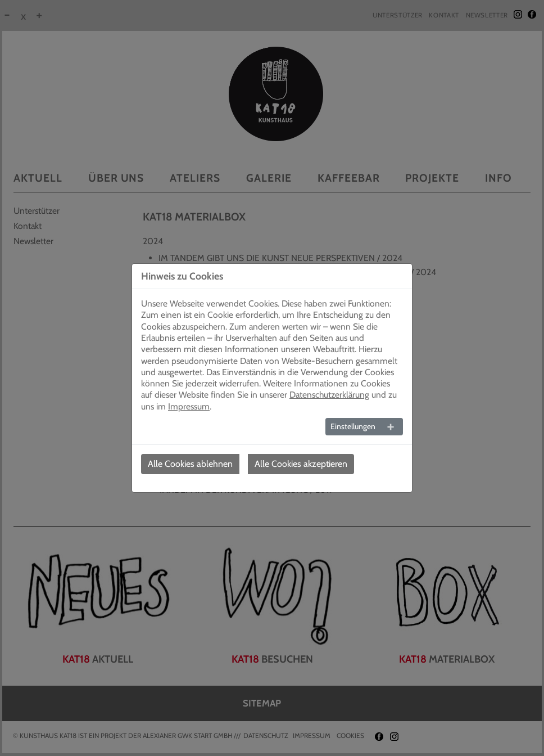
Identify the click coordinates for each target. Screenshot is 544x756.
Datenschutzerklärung (329, 395)
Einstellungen (353, 426)
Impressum (189, 406)
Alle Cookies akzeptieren (301, 464)
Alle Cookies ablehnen (190, 464)
